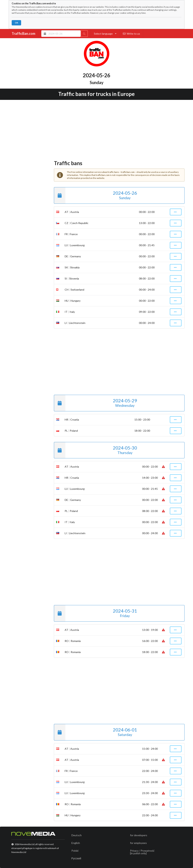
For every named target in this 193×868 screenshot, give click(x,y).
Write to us (131, 34)
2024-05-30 (95, 450)
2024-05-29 (95, 403)
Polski (75, 851)
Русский (76, 858)
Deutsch (77, 835)
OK (16, 23)
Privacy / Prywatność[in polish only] (142, 852)
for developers (139, 835)
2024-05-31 (95, 613)
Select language (105, 34)
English (76, 843)
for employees (138, 843)
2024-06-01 (95, 732)
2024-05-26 (95, 195)
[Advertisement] (97, 129)
